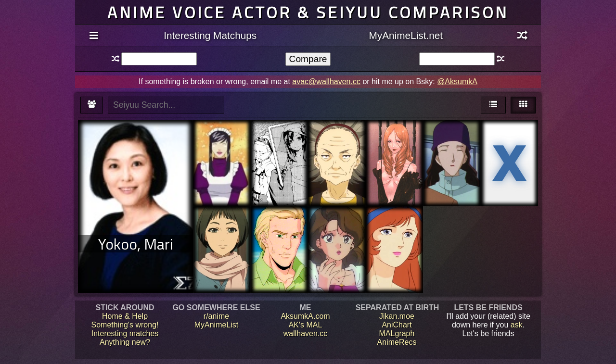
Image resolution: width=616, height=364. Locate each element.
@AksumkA (457, 82)
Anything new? (125, 342)
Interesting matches (125, 333)
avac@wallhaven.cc (326, 82)
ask (517, 325)
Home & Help (125, 316)
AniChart (397, 325)
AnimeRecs (397, 342)
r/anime (216, 316)
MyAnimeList (217, 325)
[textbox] (159, 59)
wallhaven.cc (306, 333)
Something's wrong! (125, 325)
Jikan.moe (397, 316)
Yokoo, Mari (136, 244)
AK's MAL (306, 325)
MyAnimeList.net (406, 35)
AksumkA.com (305, 316)
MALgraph (397, 333)
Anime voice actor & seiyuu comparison (308, 12)
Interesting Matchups (210, 35)
